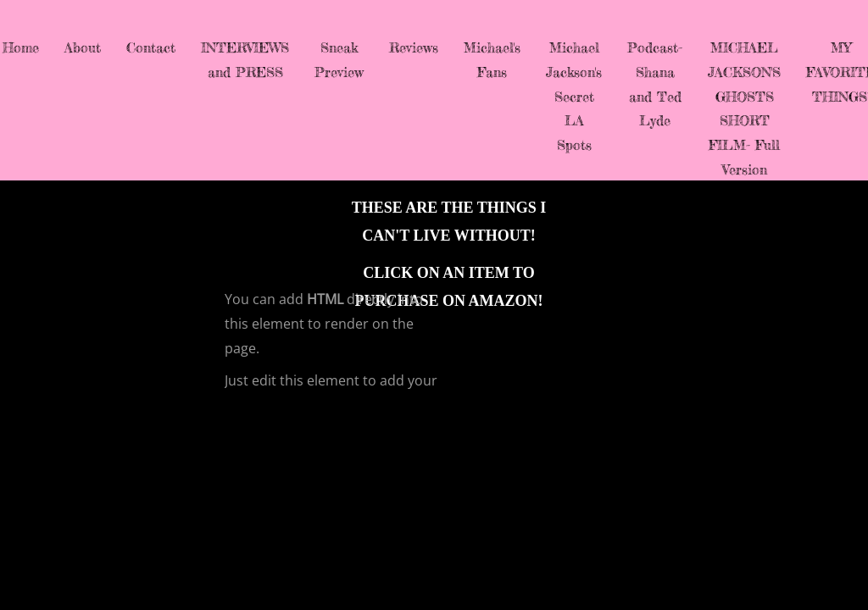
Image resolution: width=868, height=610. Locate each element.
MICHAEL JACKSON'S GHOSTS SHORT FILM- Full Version (744, 108)
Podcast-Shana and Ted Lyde (655, 84)
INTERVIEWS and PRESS (245, 60)
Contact (151, 47)
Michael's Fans (492, 60)
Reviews (414, 47)
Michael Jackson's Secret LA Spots (574, 96)
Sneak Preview (339, 60)
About (83, 47)
